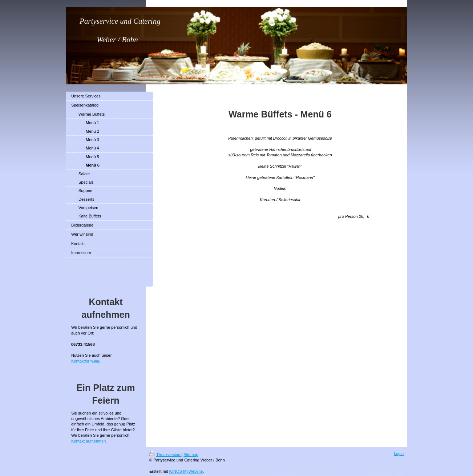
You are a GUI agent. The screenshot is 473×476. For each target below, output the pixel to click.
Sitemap (191, 455)
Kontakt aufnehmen (88, 441)
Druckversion (165, 455)
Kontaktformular (85, 361)
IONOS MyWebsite (186, 471)
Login (399, 453)
